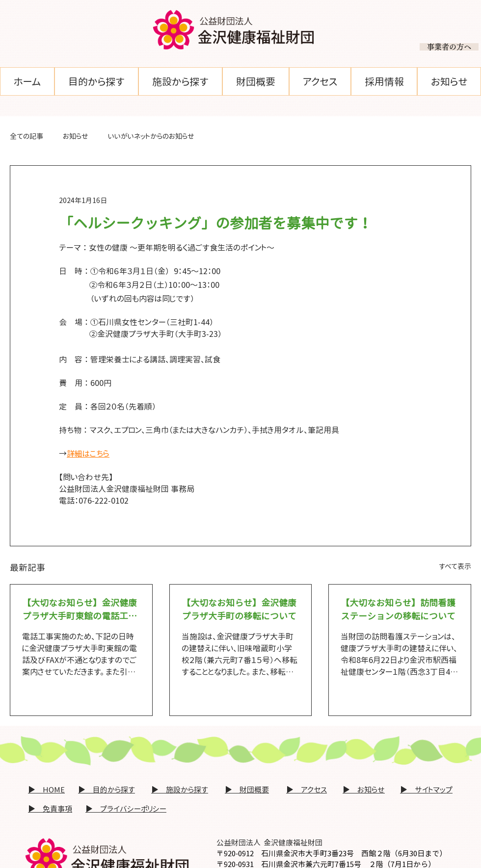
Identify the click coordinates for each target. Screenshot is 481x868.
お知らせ (76, 136)
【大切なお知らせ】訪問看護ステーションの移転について (398, 610)
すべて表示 (455, 566)
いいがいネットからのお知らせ (151, 136)
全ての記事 (27, 136)
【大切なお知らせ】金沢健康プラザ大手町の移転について (239, 610)
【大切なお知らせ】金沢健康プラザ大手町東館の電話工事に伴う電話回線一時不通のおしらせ (80, 610)
